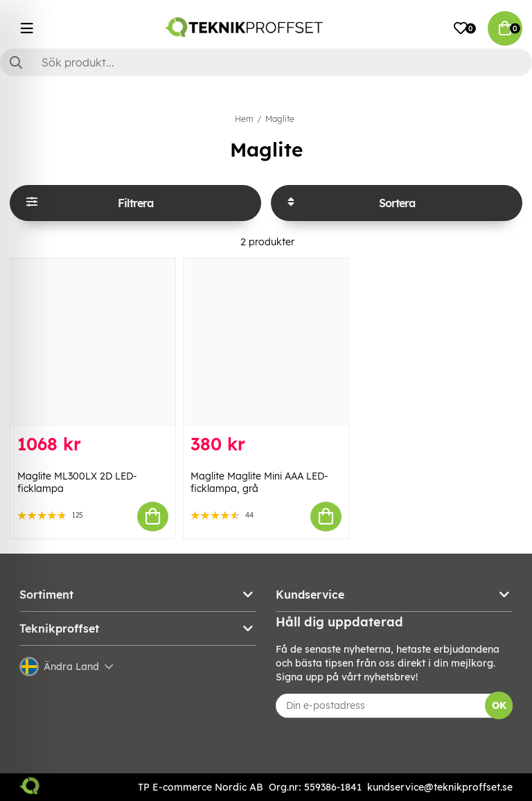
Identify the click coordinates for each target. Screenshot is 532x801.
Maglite (280, 119)
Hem (244, 119)
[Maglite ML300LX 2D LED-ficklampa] (93, 342)
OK (499, 705)
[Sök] (266, 62)
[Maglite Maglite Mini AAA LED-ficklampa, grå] (266, 342)
